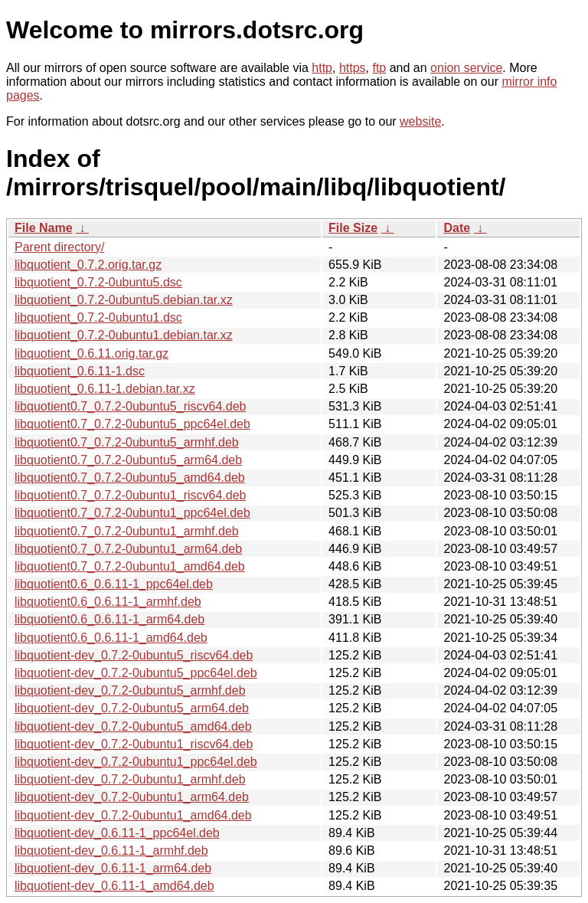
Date (457, 228)
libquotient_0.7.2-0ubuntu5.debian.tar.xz (124, 300)
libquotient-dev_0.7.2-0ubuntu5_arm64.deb (132, 708)
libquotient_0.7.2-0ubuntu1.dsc (98, 317)
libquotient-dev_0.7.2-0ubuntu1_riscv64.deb (134, 744)
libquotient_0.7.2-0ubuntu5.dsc (98, 282)
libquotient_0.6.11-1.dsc (80, 371)
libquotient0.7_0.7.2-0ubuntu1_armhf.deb (127, 531)
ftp (379, 68)
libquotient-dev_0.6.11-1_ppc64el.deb (117, 833)
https (353, 68)
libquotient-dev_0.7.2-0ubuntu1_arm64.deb (132, 797)
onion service (466, 68)
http (322, 68)
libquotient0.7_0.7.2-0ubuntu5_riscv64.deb (130, 406)
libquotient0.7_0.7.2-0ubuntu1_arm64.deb (128, 549)
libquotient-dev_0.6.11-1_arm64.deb (113, 868)
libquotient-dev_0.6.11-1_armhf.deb (111, 851)
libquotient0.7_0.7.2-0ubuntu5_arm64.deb (128, 460)
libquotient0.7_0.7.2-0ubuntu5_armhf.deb (127, 442)
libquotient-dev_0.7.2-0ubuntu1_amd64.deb (133, 815)
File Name (44, 228)
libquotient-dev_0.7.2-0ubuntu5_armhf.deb (130, 690)
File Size (353, 228)
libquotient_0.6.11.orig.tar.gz (91, 353)
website (420, 121)
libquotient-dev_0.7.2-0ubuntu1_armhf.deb (130, 779)
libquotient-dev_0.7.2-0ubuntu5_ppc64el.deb (136, 673)
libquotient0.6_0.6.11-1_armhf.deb (108, 602)
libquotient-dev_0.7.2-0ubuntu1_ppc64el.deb (136, 762)
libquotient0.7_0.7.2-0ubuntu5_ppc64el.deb (132, 424)
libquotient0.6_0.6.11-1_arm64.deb (109, 619)
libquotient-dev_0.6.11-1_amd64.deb (114, 886)
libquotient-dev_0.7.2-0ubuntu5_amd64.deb (133, 726)
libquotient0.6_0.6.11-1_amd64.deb (111, 638)
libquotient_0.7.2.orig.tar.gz (88, 265)
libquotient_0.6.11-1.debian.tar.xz (105, 389)
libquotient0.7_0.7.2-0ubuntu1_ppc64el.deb (132, 513)
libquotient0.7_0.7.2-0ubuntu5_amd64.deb (130, 478)
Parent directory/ (59, 247)
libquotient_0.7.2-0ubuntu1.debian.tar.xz (124, 335)
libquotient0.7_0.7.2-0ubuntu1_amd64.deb (130, 566)
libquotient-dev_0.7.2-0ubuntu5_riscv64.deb (134, 655)
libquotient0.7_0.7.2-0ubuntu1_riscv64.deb (130, 495)
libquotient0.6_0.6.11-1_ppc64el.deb (114, 584)
